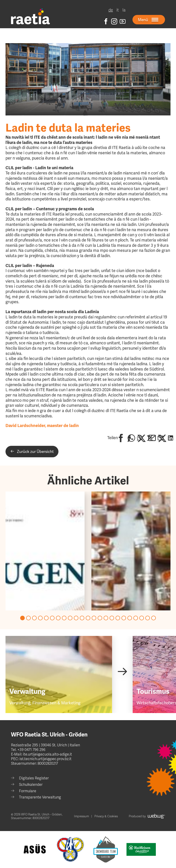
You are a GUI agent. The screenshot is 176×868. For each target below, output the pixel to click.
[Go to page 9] (70, 618)
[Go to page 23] (154, 618)
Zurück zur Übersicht (32, 452)
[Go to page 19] (130, 618)
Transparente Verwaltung (40, 797)
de (111, 10)
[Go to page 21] (142, 618)
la (124, 10)
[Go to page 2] (28, 618)
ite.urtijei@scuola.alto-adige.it (47, 754)
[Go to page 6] (52, 618)
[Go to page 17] (118, 618)
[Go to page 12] (88, 618)
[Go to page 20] (136, 618)
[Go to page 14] (100, 618)
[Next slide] (122, 671)
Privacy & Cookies (106, 816)
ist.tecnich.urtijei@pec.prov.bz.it (45, 759)
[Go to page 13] (94, 618)
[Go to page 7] (58, 618)
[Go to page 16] (112, 618)
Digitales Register (34, 778)
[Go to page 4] (40, 618)
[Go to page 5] (46, 618)
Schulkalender (31, 785)
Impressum (81, 816)
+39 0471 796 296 (31, 750)
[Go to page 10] (76, 618)
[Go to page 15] (106, 618)
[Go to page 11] (82, 618)
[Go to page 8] (64, 618)
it (118, 10)
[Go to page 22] (148, 618)
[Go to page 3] (34, 618)
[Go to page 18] (124, 618)
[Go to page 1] (22, 618)
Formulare (28, 791)
